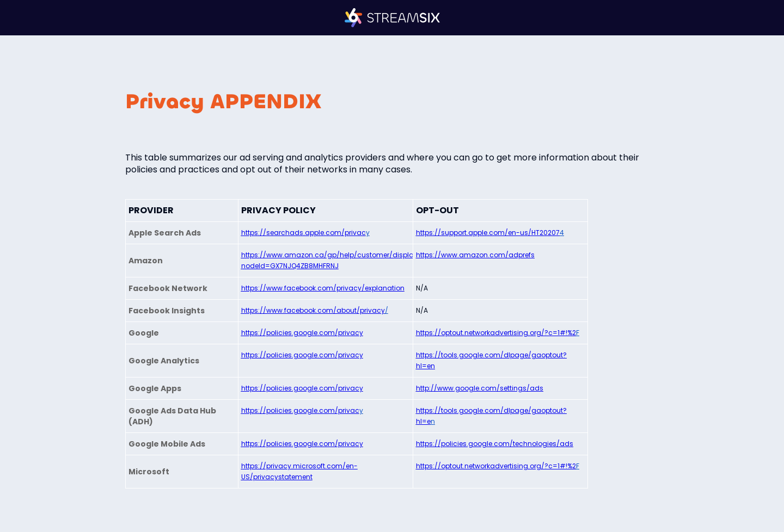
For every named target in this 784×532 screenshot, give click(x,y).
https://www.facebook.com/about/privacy (313, 310)
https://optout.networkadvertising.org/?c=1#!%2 (496, 333)
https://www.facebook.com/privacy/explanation (323, 288)
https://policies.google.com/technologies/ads (495, 444)
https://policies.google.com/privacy (302, 333)
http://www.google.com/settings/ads (480, 388)
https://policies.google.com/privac (300, 410)
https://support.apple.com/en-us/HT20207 (488, 233)
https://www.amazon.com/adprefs (475, 255)
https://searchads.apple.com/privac (304, 233)
